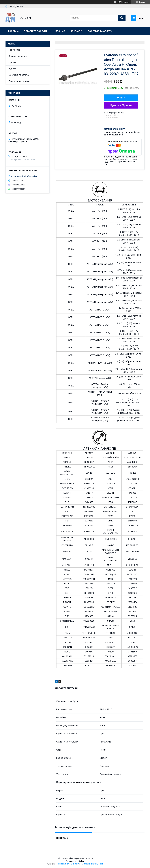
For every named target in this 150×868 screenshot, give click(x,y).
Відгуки (12, 69)
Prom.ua (89, 858)
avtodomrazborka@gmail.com (25, 176)
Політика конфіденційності (92, 864)
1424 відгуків (123, 2)
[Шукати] (122, 18)
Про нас (60, 31)
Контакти (76, 31)
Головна (13, 31)
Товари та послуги (35, 31)
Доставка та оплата (100, 31)
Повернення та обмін (19, 81)
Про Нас (13, 62)
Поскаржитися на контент (68, 864)
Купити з (121, 105)
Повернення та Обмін (21, 39)
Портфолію (14, 50)
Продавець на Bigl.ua (75, 861)
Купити (121, 98)
